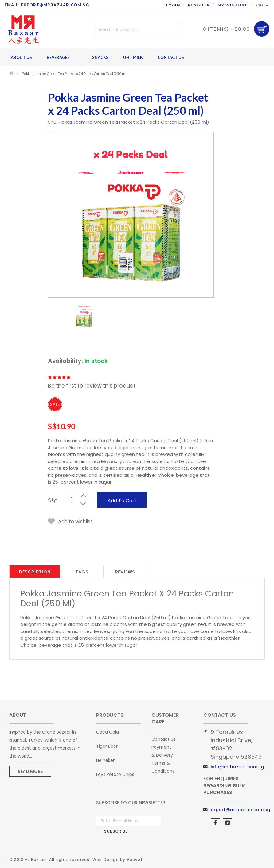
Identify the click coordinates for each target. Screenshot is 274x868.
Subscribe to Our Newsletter (131, 803)
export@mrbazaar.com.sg (240, 810)
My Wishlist (233, 5)
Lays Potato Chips (115, 774)
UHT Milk (133, 57)
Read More (30, 771)
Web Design (106, 860)
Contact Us (171, 57)
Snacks (100, 57)
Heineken (106, 760)
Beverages (60, 57)
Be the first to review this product (92, 386)
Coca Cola (108, 732)
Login (173, 5)
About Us (21, 57)
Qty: (52, 500)
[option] (84, 317)
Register (199, 5)
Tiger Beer (107, 746)
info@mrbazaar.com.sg (237, 767)
